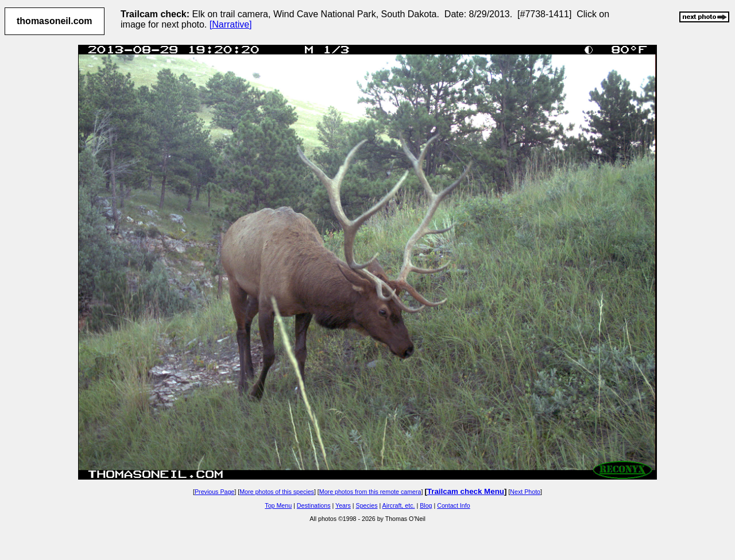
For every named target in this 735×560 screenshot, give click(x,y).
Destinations (314, 505)
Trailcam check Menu (466, 491)
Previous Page (214, 492)
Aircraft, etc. (399, 505)
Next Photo (525, 492)
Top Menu (278, 505)
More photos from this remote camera (370, 492)
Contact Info (453, 505)
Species (367, 505)
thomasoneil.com (55, 21)
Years (343, 505)
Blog (426, 505)
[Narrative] (231, 24)
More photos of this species (277, 492)
